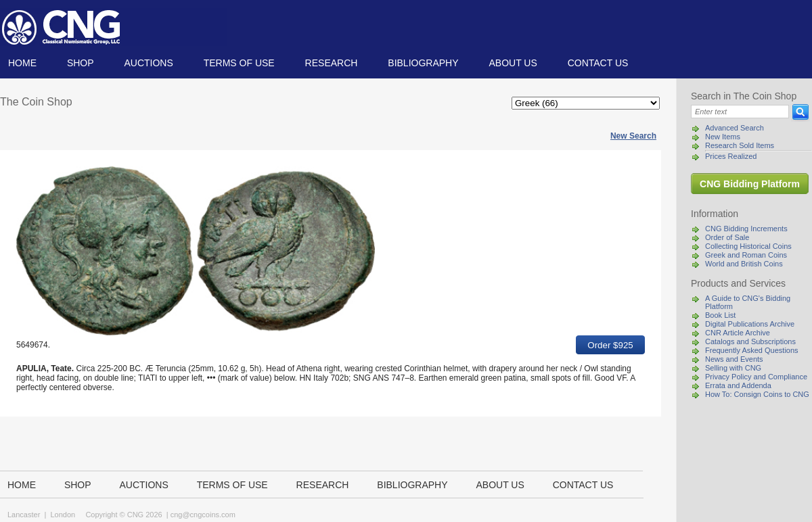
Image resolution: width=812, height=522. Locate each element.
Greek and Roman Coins (746, 255)
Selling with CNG (733, 368)
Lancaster (24, 515)
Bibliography (423, 63)
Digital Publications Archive (750, 324)
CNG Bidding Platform (750, 184)
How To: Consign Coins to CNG (757, 394)
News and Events (734, 359)
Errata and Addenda (738, 385)
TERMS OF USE (239, 63)
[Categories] (586, 103)
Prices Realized (731, 156)
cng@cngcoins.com (203, 515)
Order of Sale (727, 237)
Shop (81, 63)
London (63, 515)
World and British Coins (744, 264)
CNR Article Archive (738, 333)
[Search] (740, 112)
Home (22, 63)
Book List (720, 315)
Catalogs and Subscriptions (750, 341)
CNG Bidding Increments (746, 229)
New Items (723, 137)
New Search (633, 136)
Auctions (148, 63)
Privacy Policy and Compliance (756, 377)
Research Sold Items (740, 145)
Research (332, 63)
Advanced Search (735, 128)
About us (513, 63)
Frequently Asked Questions (752, 350)
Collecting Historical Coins (748, 246)
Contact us (598, 63)
